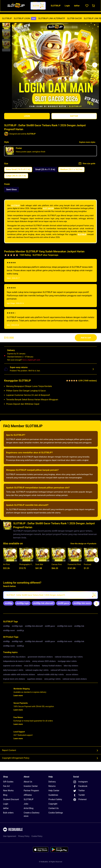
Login (6, 804)
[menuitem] (7, 19)
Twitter (79, 791)
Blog (5, 795)
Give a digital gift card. (31, 360)
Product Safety (55, 799)
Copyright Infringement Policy (50, 758)
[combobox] (38, 6)
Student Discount (11, 799)
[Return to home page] (16, 6)
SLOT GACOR (48, 208)
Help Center (54, 791)
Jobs (26, 804)
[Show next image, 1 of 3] (95, 65)
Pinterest (80, 800)
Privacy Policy (24, 836)
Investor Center (31, 786)
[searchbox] (50, 595)
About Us (28, 782)
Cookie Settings (56, 813)
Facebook (80, 786)
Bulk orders (8, 813)
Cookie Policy (37, 836)
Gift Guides (8, 782)
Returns (52, 786)
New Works (8, 791)
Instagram (80, 782)
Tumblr (79, 795)
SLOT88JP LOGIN (25, 19)
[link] (8, 603)
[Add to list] (14, 551)
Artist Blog (29, 808)
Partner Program (31, 791)
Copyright (53, 804)
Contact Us (54, 808)
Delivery (52, 782)
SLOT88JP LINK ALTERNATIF (52, 18)
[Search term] (42, 6)
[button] (6, 25)
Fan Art (6, 786)
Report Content (50, 750)
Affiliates (28, 795)
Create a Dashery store (32, 814)
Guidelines (53, 795)
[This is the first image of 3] (16, 65)
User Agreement (10, 836)
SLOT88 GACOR (74, 18)
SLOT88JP (7, 18)
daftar (6, 808)
